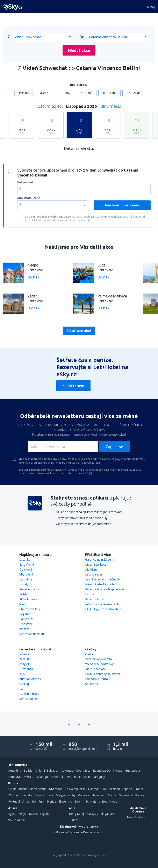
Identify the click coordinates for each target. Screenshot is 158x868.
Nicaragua (43, 777)
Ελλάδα (13, 795)
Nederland (98, 795)
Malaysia (92, 814)
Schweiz (91, 801)
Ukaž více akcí (79, 331)
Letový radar (94, 574)
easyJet (24, 664)
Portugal (14, 801)
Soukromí (92, 684)
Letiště (90, 594)
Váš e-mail (25, 182)
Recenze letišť (95, 599)
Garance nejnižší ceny (100, 560)
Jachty (23, 594)
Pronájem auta (29, 589)
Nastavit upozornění (122, 205)
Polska (140, 795)
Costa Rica (83, 770)
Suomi (79, 801)
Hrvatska (26, 795)
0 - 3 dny (64, 93)
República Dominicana (108, 770)
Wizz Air (25, 659)
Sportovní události (32, 634)
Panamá (57, 777)
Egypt (12, 814)
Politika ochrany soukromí (103, 674)
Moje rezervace (96, 669)
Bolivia (28, 770)
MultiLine (91, 569)
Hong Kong (76, 814)
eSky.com (73, 832)
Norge (112, 795)
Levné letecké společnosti (103, 579)
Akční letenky (28, 599)
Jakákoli (24, 93)
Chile (38, 770)
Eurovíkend (27, 564)
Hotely (24, 584)
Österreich (126, 795)
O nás (89, 654)
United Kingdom (109, 801)
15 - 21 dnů (135, 93)
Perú (69, 777)
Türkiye (74, 820)
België (12, 789)
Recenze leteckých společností (106, 589)
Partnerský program (99, 659)
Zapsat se (114, 447)
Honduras (15, 777)
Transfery (26, 624)
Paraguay (99, 777)
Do (82, 37)
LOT (22, 689)
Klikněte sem (73, 386)
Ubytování (26, 574)
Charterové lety (30, 609)
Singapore (107, 814)
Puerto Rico (82, 777)
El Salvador (51, 770)
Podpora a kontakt (98, 679)
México (28, 777)
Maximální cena (29, 198)
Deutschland (111, 789)
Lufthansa (26, 669)
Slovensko (65, 801)
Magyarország (65, 795)
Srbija (26, 801)
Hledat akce (79, 50)
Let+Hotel (26, 579)
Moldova (83, 795)
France (139, 789)
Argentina (15, 770)
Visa (22, 604)
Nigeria (45, 814)
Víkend (44, 93)
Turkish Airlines (29, 694)
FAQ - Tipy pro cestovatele (103, 609)
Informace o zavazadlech (102, 604)
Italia (50, 795)
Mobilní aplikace (96, 564)
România (38, 801)
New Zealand (136, 817)
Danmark (94, 789)
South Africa (16, 820)
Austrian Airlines (30, 679)
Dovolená (26, 569)
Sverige (51, 801)
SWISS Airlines (29, 699)
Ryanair (24, 654)
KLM (22, 674)
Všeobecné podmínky (99, 664)
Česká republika (75, 789)
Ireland (39, 795)
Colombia (67, 770)
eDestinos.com (91, 832)
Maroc (33, 814)
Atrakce (24, 629)
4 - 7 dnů (87, 93)
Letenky (25, 560)
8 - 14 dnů (110, 93)
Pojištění (25, 614)
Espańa (127, 789)
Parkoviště (26, 619)
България (56, 789)
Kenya (22, 814)
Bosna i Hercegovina (33, 789)
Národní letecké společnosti (104, 584)
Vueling (24, 684)
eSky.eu (59, 832)
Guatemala (132, 770)
